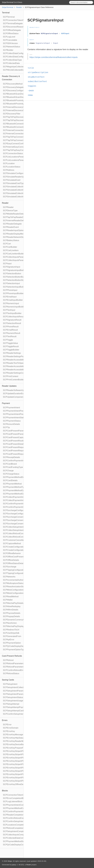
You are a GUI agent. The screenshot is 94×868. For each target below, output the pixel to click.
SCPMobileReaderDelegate (15, 214)
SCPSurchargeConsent (13, 517)
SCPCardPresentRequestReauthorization (21, 454)
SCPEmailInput (10, 297)
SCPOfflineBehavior (12, 553)
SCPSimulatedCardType (14, 183)
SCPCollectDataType (12, 60)
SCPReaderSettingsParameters (17, 356)
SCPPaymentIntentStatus (14, 418)
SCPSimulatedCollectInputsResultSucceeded (23, 190)
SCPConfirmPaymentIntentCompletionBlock (23, 811)
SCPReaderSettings (12, 353)
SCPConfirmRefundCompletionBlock (19, 818)
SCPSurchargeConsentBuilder (16, 520)
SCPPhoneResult (11, 327)
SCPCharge (8, 471)
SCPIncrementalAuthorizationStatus (19, 580)
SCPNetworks (9, 577)
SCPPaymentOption (12, 643)
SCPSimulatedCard (12, 180)
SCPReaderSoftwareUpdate (15, 390)
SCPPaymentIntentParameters (17, 411)
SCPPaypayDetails (11, 616)
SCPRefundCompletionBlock (16, 828)
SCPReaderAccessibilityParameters (19, 366)
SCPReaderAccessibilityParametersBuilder (22, 370)
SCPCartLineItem (11, 250)
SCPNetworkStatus (12, 47)
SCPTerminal (9, 17)
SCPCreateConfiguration (14, 547)
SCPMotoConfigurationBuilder (16, 593)
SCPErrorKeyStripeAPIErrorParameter (20, 764)
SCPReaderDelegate (12, 224)
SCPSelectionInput (11, 283)
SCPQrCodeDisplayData (14, 646)
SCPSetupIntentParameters (15, 691)
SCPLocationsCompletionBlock (17, 825)
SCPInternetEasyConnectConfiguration (20, 147)
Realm (29, 865)
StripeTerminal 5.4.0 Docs (12, 2)
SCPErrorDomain (11, 728)
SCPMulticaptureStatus (13, 583)
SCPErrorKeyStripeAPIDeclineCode (19, 758)
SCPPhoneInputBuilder (13, 293)
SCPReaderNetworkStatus (15, 237)
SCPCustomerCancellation (15, 540)
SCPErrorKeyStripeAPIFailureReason (20, 781)
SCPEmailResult (10, 330)
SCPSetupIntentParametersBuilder (18, 694)
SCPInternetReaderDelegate (16, 221)
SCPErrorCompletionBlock (15, 798)
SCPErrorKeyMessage (13, 735)
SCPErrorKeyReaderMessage (16, 741)
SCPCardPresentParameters (16, 431)
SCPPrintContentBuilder (14, 380)
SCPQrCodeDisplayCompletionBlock (19, 845)
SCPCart (7, 244)
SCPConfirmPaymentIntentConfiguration (21, 504)
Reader (19, 7)
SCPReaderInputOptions (14, 230)
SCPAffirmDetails (11, 610)
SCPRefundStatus (11, 673)
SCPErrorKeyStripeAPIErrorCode (18, 761)
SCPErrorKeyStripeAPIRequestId (18, 754)
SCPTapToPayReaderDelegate (17, 217)
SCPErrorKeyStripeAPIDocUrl (16, 778)
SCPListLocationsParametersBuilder (19, 160)
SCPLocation (9, 163)
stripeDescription (39, 73)
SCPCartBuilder (10, 247)
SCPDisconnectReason (13, 27)
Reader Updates (9, 386)
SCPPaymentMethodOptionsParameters (21, 490)
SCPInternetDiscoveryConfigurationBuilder (22, 110)
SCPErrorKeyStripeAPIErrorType (18, 768)
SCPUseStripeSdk (11, 633)
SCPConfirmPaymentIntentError (17, 461)
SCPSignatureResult (12, 320)
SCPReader (8, 207)
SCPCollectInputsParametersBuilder (19, 260)
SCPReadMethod (11, 597)
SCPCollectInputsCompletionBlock (18, 835)
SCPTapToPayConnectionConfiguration (20, 137)
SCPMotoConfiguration (13, 590)
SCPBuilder (8, 50)
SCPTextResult (10, 336)
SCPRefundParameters (13, 663)
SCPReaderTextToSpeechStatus (17, 363)
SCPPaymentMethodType (14, 487)
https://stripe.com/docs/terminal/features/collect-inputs (54, 57)
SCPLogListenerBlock (13, 801)
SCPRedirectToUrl (11, 630)
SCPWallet (8, 600)
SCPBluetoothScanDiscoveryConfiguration (22, 94)
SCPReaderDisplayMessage (16, 234)
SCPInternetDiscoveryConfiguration (19, 107)
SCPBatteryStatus (11, 240)
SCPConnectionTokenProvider (16, 20)
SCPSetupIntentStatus (13, 697)
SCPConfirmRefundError (14, 670)
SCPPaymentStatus (12, 421)
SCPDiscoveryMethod (13, 84)
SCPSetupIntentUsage (13, 701)
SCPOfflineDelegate (12, 30)
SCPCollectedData (11, 63)
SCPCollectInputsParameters (16, 257)
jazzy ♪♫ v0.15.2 (18, 865)
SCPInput (7, 264)
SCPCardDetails (10, 480)
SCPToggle (8, 340)
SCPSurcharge (10, 567)
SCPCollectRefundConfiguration (17, 533)
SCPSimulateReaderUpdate (15, 177)
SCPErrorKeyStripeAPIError (15, 751)
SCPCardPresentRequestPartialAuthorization (23, 447)
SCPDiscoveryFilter (12, 114)
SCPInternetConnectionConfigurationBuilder (23, 134)
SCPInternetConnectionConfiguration (19, 130)
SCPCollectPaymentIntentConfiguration (21, 497)
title (32, 68)
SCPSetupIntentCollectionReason (18, 687)
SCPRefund (8, 660)
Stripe (10, 861)
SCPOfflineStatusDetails (14, 563)
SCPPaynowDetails (12, 613)
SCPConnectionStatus (13, 153)
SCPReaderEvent (11, 227)
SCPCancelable (10, 40)
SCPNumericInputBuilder (14, 307)
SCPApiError (9, 640)
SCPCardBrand (10, 464)
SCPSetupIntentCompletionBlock (18, 831)
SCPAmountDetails (11, 424)
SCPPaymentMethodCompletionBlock (20, 808)
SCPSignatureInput (12, 267)
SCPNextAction (10, 623)
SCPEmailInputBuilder (13, 300)
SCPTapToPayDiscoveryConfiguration (20, 117)
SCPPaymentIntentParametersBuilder (20, 414)
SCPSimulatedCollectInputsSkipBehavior (21, 197)
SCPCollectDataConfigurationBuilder (19, 57)
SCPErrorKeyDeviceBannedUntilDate (20, 744)
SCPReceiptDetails (11, 457)
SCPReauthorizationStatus (15, 587)
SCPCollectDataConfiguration (16, 53)
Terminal (6, 13)
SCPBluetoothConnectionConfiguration (20, 124)
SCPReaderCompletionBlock (16, 815)
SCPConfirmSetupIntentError (16, 714)
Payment (6, 403)
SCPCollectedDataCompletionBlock (19, 838)
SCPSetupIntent (10, 684)
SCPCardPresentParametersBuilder (19, 434)
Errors (5, 720)
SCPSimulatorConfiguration (15, 173)
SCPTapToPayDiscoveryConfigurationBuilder (23, 120)
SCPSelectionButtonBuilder (15, 277)
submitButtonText (38, 82)
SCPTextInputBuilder (12, 313)
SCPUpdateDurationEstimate (16, 394)
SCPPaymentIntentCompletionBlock (19, 805)
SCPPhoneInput (10, 290)
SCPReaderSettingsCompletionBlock (19, 373)
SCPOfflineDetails (11, 560)
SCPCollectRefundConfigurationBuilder (20, 537)
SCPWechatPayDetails (13, 603)
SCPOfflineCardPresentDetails (17, 557)
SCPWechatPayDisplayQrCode (17, 626)
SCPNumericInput (11, 303)
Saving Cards (8, 680)
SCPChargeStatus (11, 474)
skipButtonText (37, 77)
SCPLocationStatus (12, 167)
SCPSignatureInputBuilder (15, 270)
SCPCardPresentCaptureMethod (18, 437)
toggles (33, 86)
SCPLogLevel (9, 37)
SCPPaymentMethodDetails (15, 477)
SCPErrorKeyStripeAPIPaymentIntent (20, 771)
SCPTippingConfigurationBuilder (17, 573)
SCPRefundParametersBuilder (17, 667)
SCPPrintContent (11, 376)
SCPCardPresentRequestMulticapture (20, 451)
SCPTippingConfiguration (14, 570)
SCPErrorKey (9, 731)
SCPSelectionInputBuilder (15, 287)
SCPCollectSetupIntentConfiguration (19, 527)
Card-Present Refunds (12, 656)
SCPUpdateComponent (13, 397)
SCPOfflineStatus (11, 33)
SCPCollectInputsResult (14, 317)
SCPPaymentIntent (11, 408)
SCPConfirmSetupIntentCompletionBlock (21, 821)
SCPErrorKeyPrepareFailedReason (19, 748)
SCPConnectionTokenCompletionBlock (20, 795)
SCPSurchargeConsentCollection (18, 524)
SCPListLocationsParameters (16, 157)
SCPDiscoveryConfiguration (15, 91)
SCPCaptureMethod (12, 543)
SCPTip (6, 427)
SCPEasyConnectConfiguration (17, 144)
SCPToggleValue (10, 343)
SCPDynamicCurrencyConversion (18, 620)
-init (32, 91)
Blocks (5, 791)
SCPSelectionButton (12, 274)
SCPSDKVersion (10, 43)
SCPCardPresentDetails (14, 444)
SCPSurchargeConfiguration (16, 510)
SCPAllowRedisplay (12, 606)
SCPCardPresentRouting (14, 441)
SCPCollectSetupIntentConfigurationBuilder (22, 530)
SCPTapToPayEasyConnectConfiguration (21, 150)
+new (31, 95)
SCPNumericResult (12, 333)
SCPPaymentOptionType (14, 650)
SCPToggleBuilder (11, 350)
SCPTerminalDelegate (13, 23)
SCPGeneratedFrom (12, 636)
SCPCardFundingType (13, 467)
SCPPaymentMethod (12, 484)
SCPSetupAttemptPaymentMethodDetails (21, 707)
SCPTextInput (9, 310)
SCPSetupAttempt (11, 704)
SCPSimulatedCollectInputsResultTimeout (22, 193)
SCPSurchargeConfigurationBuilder (19, 514)
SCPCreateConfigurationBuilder (17, 550)
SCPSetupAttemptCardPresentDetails (20, 711)
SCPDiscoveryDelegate (13, 87)
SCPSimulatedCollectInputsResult (18, 187)
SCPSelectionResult (12, 323)
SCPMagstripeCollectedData (16, 67)
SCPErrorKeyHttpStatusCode (16, 738)
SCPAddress (9, 170)
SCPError (7, 725)
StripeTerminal (8, 7)
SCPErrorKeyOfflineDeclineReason (19, 784)
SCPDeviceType (10, 211)
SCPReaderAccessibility (14, 360)
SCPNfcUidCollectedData (14, 70)
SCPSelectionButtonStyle (14, 280)
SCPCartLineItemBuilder (14, 254)
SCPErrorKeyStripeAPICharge (16, 774)
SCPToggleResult (11, 346)
